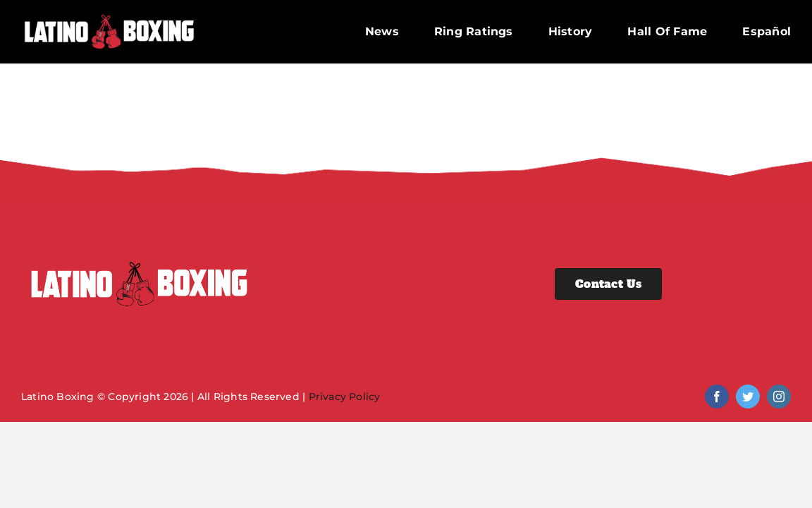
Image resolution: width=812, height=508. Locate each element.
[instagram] (779, 397)
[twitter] (748, 397)
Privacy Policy (345, 397)
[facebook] (717, 397)
